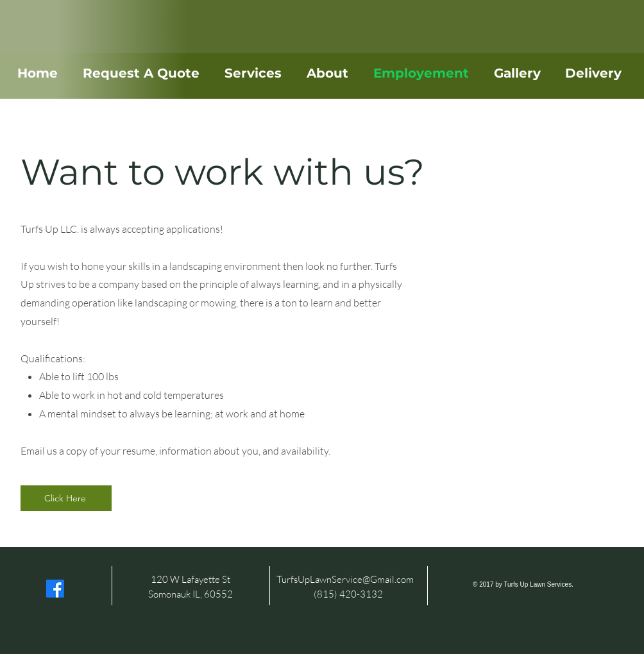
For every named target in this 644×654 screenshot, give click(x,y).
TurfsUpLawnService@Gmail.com (345, 579)
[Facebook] (55, 589)
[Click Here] (66, 498)
